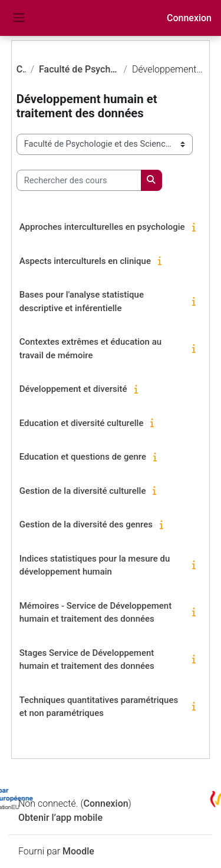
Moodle (78, 851)
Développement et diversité (73, 389)
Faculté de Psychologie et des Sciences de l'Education (79, 69)
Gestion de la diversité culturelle (83, 491)
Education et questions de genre (83, 457)
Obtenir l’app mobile (60, 818)
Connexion (189, 18)
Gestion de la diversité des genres (86, 524)
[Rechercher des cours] (79, 180)
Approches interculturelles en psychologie (102, 227)
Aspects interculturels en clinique (85, 261)
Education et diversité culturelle (82, 423)
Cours (21, 69)
